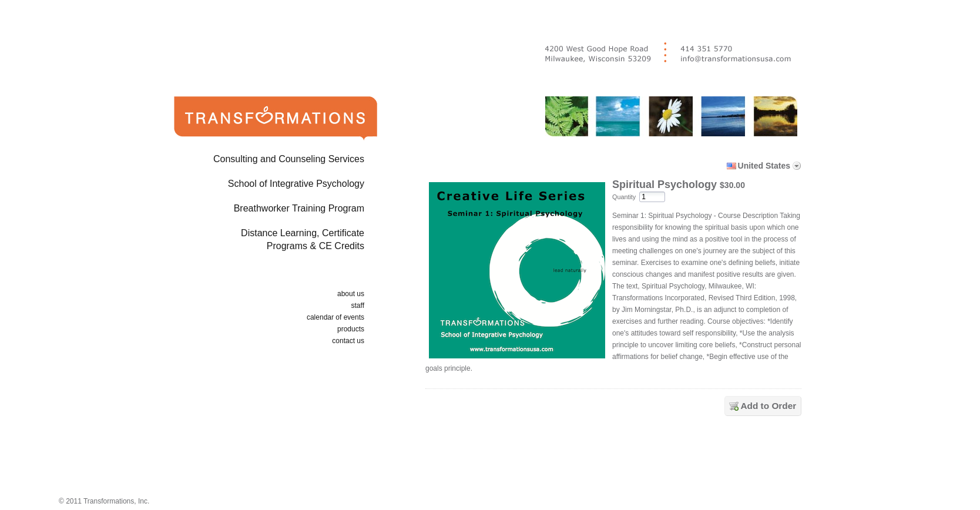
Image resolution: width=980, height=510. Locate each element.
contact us (348, 341)
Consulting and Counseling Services (289, 159)
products (351, 329)
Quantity (624, 197)
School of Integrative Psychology (296, 184)
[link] (616, 459)
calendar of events (335, 317)
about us (351, 294)
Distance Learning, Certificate (257, 242)
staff (358, 306)
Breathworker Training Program (299, 208)
